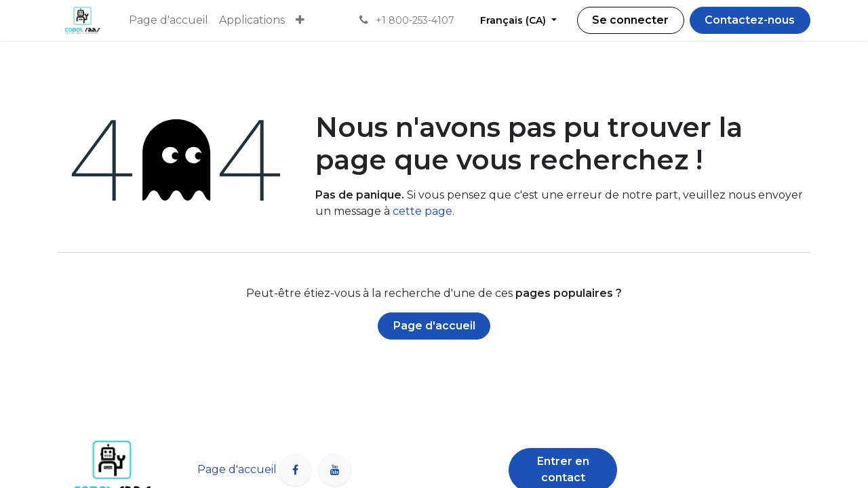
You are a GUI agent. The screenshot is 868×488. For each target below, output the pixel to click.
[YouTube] (335, 470)
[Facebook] (295, 470)
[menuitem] (169, 20)
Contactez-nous (750, 20)
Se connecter (630, 20)
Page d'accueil (434, 326)
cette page (422, 211)
